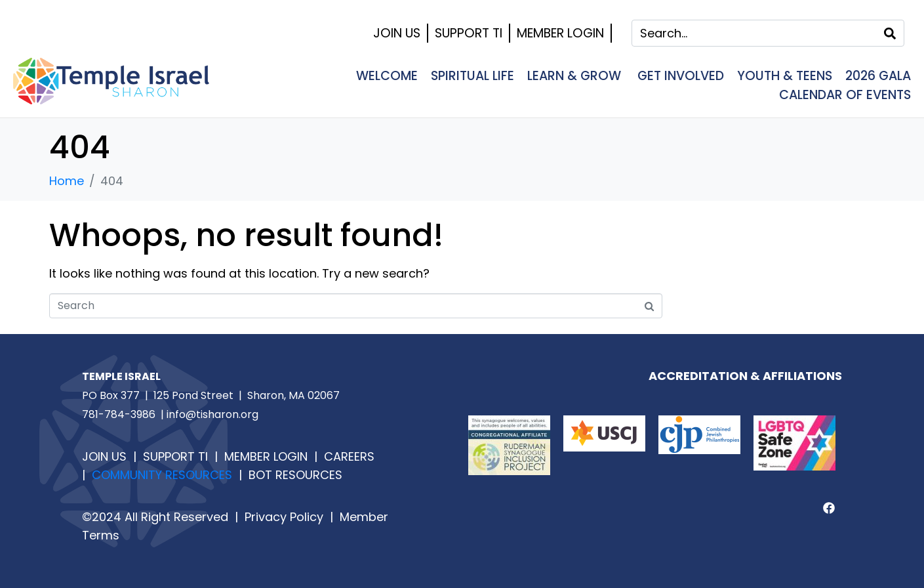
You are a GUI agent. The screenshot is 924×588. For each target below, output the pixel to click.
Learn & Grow (576, 76)
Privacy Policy (284, 517)
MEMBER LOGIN (266, 456)
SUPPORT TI (175, 456)
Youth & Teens (785, 76)
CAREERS (349, 456)
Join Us (397, 33)
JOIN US (104, 456)
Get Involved (681, 76)
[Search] (890, 33)
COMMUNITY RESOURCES (165, 475)
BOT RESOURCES (294, 475)
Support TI (469, 33)
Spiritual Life (472, 76)
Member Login (560, 33)
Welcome (387, 76)
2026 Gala (878, 76)
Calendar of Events (845, 95)
